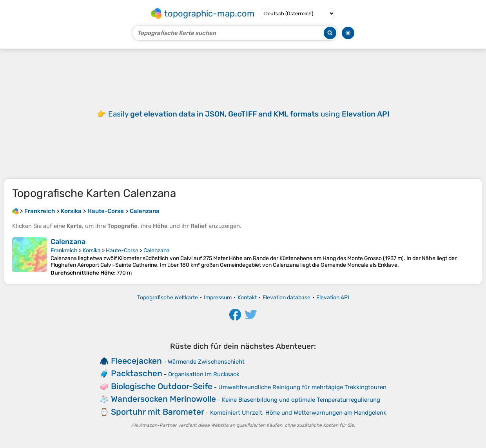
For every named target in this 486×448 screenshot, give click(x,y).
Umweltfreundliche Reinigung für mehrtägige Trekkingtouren (302, 387)
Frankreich (64, 250)
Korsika (92, 250)
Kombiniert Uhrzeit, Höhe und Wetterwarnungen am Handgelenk (298, 413)
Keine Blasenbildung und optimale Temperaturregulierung (301, 400)
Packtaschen (137, 373)
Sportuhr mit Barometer (158, 412)
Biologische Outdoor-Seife (162, 386)
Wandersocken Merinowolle (163, 399)
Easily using (249, 114)
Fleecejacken (136, 361)
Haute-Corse (122, 250)
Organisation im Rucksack (204, 374)
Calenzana (68, 242)
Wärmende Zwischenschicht (206, 362)
